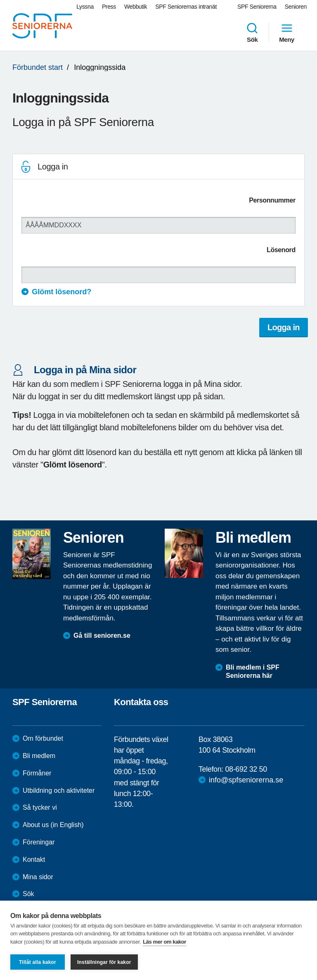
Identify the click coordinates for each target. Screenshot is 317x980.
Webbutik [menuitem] (136, 7)
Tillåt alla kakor (38, 962)
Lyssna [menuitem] (85, 7)
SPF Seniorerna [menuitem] (257, 7)
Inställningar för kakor (104, 962)
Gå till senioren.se (102, 635)
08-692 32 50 (246, 769)
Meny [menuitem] (287, 32)
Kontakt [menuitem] (34, 860)
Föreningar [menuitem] (39, 842)
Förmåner (37, 773)
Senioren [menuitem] (296, 7)
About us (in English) (53, 825)
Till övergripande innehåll (0, 0)
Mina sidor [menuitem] (38, 877)
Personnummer (272, 200)
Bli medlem (39, 756)
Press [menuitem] (109, 7)
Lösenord (281, 250)
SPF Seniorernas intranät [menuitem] (186, 7)
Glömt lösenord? (62, 292)
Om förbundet (43, 738)
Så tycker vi (40, 807)
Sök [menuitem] (252, 32)
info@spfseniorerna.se (246, 780)
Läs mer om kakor (164, 942)
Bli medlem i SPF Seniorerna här (253, 672)
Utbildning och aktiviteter (59, 790)
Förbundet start (38, 67)
